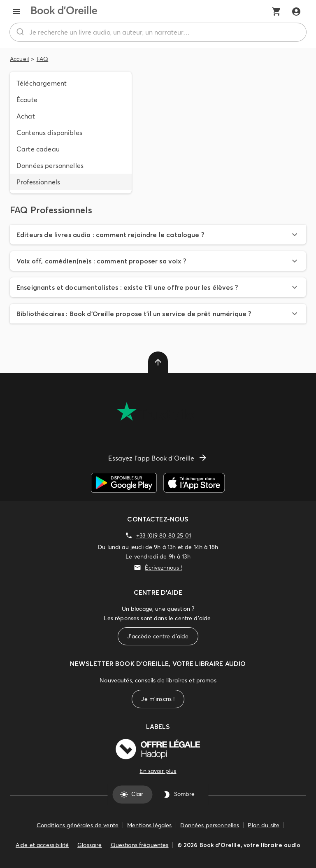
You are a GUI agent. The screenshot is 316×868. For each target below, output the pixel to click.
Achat (26, 116)
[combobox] (158, 32)
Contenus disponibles (49, 133)
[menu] (16, 12)
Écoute (27, 100)
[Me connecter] (296, 12)
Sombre (179, 794)
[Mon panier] (276, 12)
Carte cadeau (38, 149)
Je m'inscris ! (158, 699)
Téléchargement (42, 83)
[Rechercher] (20, 32)
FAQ (42, 59)
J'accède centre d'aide (158, 636)
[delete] (158, 362)
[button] (158, 235)
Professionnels (38, 182)
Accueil (19, 59)
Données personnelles (50, 165)
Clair (132, 794)
